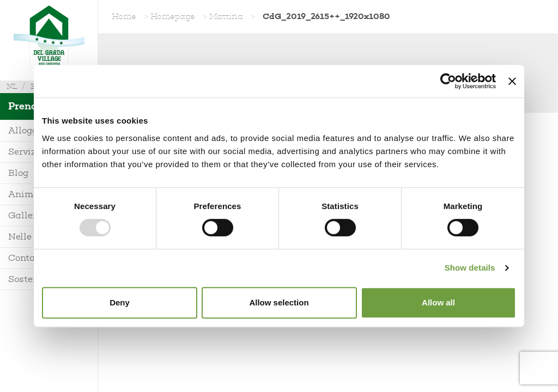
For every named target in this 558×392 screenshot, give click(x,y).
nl (12, 86)
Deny (120, 302)
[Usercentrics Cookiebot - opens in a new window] (448, 81)
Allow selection (279, 302)
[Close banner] (512, 81)
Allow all (438, 302)
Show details (470, 268)
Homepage (173, 16)
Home (124, 16)
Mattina (226, 16)
